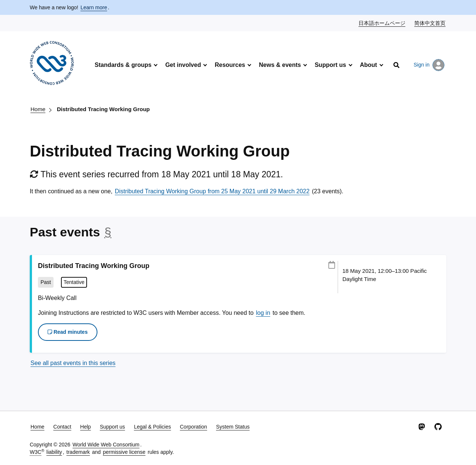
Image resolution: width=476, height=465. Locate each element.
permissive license (124, 452)
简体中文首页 (430, 23)
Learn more (94, 7)
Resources (230, 65)
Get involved (183, 65)
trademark (78, 452)
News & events (280, 65)
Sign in (429, 65)
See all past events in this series (73, 363)
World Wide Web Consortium (106, 445)
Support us (330, 65)
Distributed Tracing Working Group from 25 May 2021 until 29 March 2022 (212, 191)
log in (263, 313)
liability (54, 452)
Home (38, 109)
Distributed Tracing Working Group (103, 109)
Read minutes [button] (68, 332)
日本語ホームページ (382, 23)
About (369, 65)
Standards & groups (123, 65)
